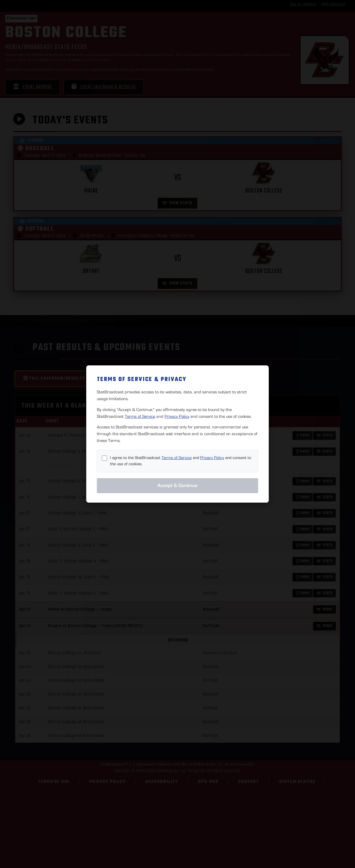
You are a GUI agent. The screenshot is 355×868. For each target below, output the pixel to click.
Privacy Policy (177, 416)
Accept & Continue (177, 486)
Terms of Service (140, 416)
